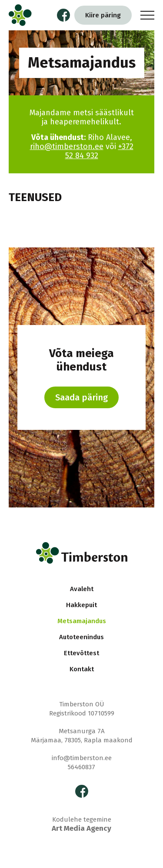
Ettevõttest (81, 653)
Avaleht (82, 589)
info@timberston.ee (82, 758)
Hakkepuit (81, 605)
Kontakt (82, 669)
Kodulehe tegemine (81, 824)
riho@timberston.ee (67, 146)
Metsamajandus (82, 621)
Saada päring (81, 397)
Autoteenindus (81, 637)
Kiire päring (103, 15)
